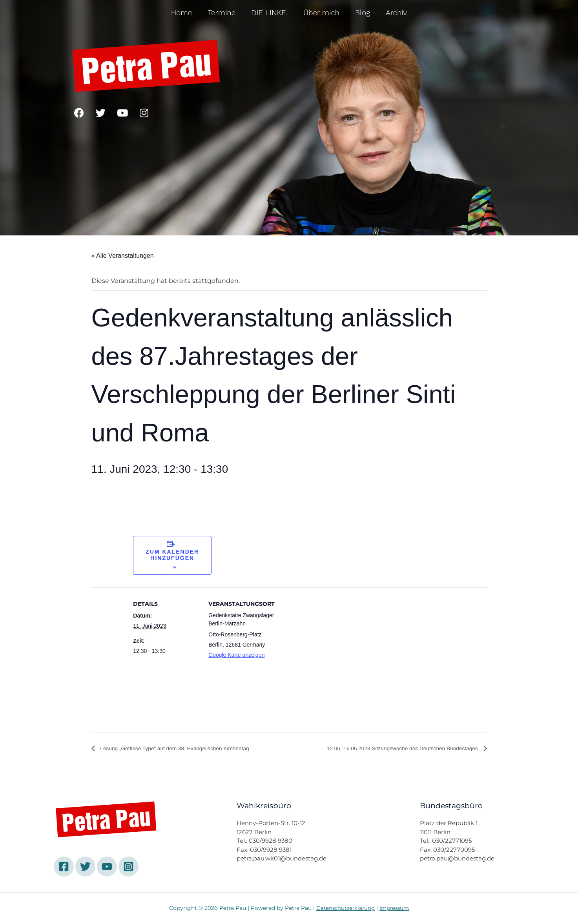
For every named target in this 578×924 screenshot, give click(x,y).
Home (181, 13)
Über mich (321, 13)
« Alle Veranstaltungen (123, 256)
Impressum (396, 908)
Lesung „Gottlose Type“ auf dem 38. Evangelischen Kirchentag (187, 749)
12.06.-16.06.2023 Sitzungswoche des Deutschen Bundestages (390, 749)
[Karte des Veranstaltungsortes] (325, 669)
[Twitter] (85, 867)
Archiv (396, 13)
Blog (363, 13)
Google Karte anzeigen (236, 655)
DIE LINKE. (269, 13)
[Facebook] (64, 867)
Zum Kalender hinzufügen (172, 555)
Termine (222, 13)
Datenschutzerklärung (345, 908)
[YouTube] (107, 867)
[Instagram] (129, 867)
